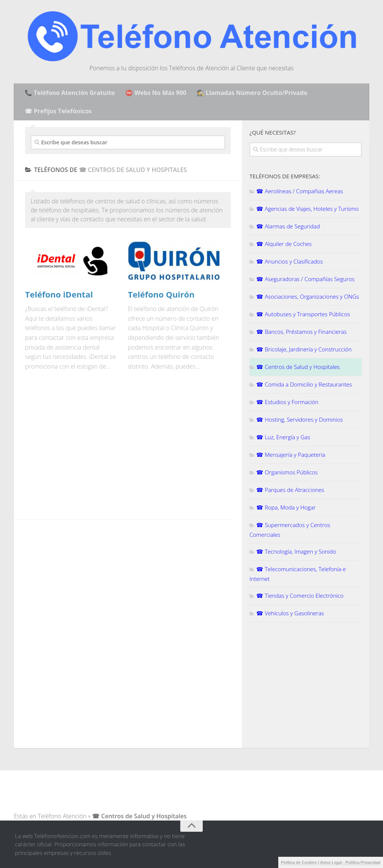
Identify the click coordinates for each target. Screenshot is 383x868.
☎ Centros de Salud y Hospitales (298, 367)
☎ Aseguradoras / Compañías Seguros (305, 279)
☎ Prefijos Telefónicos (58, 111)
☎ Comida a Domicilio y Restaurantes (304, 384)
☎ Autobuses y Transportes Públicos (303, 314)
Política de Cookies (299, 862)
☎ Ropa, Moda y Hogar (286, 507)
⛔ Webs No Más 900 (156, 93)
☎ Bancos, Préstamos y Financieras (301, 332)
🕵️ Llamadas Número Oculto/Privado (252, 93)
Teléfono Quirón (161, 294)
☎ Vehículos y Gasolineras (290, 613)
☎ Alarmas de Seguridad (288, 226)
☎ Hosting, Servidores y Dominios (300, 419)
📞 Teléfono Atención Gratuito (70, 93)
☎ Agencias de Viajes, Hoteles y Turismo (307, 209)
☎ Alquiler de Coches (284, 244)
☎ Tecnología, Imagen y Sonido (296, 551)
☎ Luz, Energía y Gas (283, 437)
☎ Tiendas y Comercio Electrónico (300, 595)
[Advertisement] (88, 450)
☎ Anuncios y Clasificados (289, 261)
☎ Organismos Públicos (287, 472)
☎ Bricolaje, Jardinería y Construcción (304, 349)
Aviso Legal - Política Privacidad (350, 862)
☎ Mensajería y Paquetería (291, 455)
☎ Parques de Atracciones (290, 490)
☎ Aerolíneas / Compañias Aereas (300, 191)
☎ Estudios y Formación (287, 402)
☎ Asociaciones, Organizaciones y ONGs (308, 296)
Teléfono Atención (62, 816)
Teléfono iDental (59, 294)
